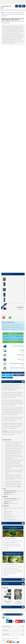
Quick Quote (13, 342)
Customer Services (6, 626)
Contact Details (6, 634)
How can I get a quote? (13, 339)
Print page (7, 373)
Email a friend (19, 373)
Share (19, 375)
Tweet (7, 375)
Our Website (5, 630)
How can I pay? (13, 336)
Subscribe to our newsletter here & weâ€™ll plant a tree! (13, 614)
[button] (24, 6)
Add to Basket (13, 334)
